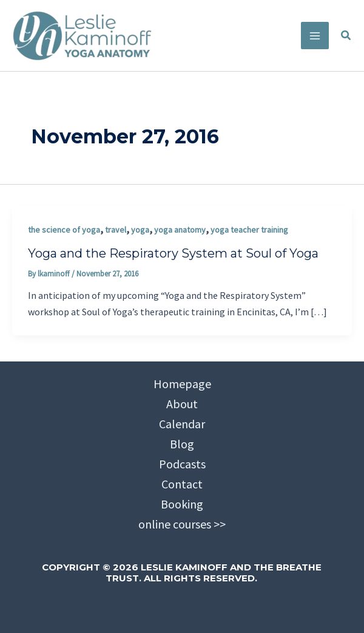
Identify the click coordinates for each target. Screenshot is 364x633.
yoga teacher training (249, 230)
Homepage (182, 384)
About (182, 404)
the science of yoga (64, 230)
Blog (182, 444)
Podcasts (182, 464)
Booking (182, 504)
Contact (182, 484)
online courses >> (182, 524)
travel (116, 230)
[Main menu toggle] (315, 36)
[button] (346, 36)
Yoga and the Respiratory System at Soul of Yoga (173, 253)
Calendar (182, 424)
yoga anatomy (180, 230)
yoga (140, 230)
